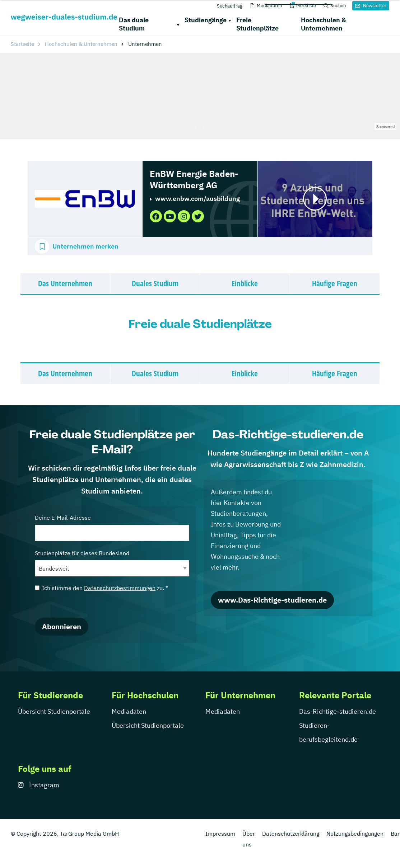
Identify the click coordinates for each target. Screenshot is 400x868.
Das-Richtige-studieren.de (338, 711)
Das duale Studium (134, 24)
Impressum (220, 834)
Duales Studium (155, 283)
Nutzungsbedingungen (355, 834)
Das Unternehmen (65, 283)
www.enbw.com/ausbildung (197, 199)
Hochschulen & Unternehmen (324, 24)
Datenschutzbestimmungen (120, 588)
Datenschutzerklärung (291, 834)
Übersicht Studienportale (54, 711)
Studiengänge (206, 20)
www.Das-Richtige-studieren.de (272, 600)
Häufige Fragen (335, 283)
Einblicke (245, 283)
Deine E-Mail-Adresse (112, 527)
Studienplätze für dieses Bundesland (112, 563)
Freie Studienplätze (257, 24)
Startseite (22, 44)
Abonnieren (62, 626)
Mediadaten (129, 711)
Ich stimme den (101, 588)
